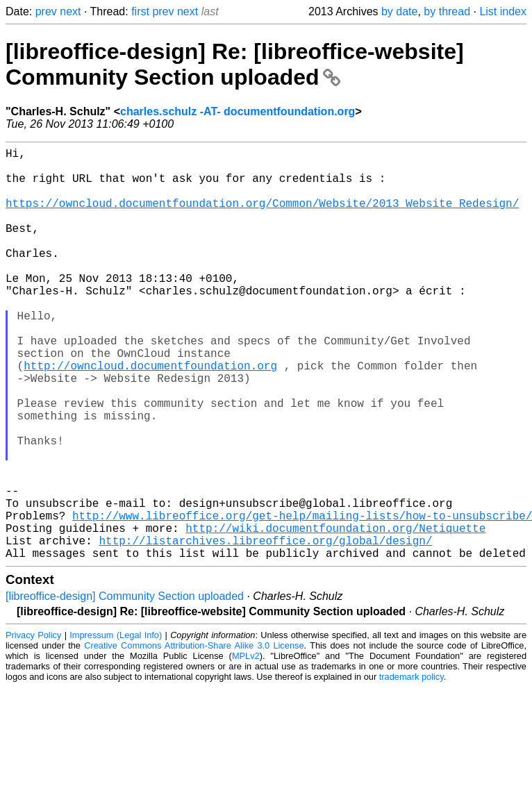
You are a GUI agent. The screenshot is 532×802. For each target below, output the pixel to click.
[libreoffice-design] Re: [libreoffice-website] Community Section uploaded (235, 64)
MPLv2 (246, 747)
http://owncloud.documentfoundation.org (150, 415)
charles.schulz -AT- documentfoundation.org (238, 111)
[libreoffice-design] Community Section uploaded (125, 688)
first (140, 11)
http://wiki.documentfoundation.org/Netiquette (335, 614)
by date (399, 11)
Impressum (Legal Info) (116, 727)
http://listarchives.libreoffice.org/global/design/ (265, 629)
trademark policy (412, 768)
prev (46, 11)
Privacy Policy (33, 727)
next (70, 11)
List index (503, 11)
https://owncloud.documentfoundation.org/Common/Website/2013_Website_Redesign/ (262, 217)
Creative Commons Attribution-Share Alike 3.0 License (194, 737)
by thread (447, 11)
